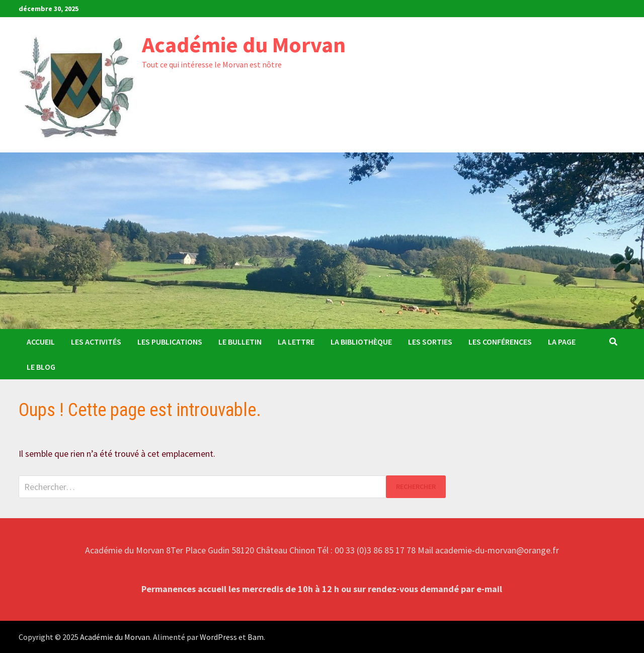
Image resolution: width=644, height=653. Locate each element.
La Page (562, 342)
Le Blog (41, 367)
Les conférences (500, 342)
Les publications (170, 342)
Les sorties (430, 342)
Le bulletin (240, 342)
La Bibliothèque (361, 342)
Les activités (96, 342)
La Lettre (296, 342)
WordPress (218, 637)
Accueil (41, 342)
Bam (256, 637)
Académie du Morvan (244, 45)
